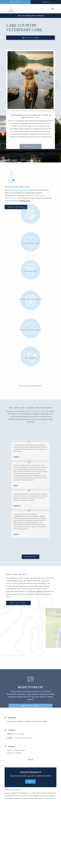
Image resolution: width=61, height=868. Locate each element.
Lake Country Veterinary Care (37, 411)
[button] (53, 9)
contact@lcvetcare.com (22, 738)
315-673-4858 (19, 734)
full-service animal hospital (23, 190)
